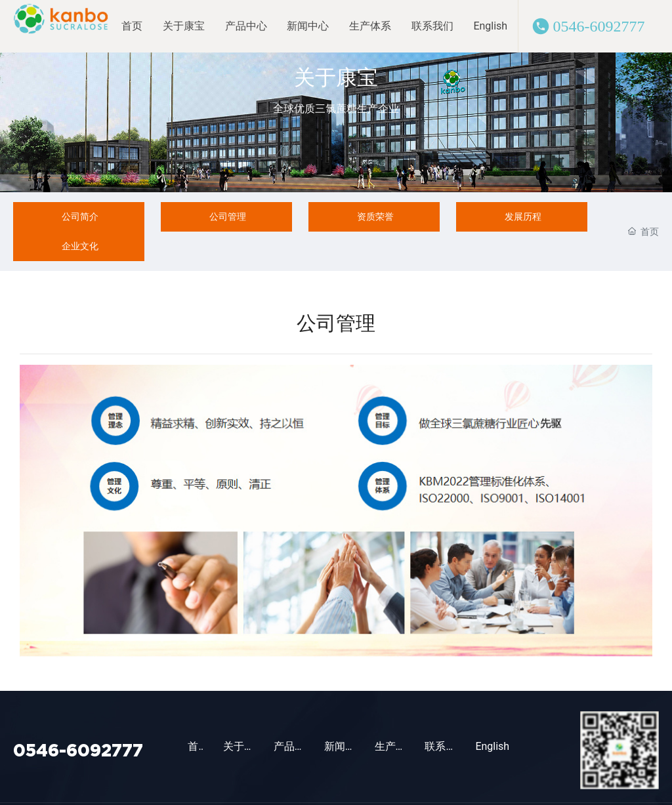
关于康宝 (336, 77)
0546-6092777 (599, 26)
